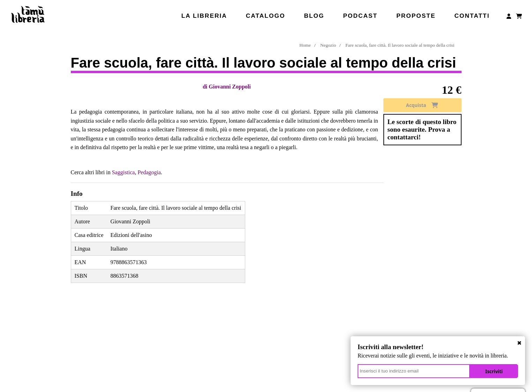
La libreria (204, 16)
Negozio (328, 45)
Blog (314, 16)
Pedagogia (149, 172)
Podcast (360, 16)
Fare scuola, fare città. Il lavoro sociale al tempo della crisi (400, 45)
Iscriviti (494, 371)
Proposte (416, 16)
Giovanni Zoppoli (230, 87)
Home (305, 45)
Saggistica (123, 172)
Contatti (472, 16)
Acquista (422, 105)
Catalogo (266, 16)
